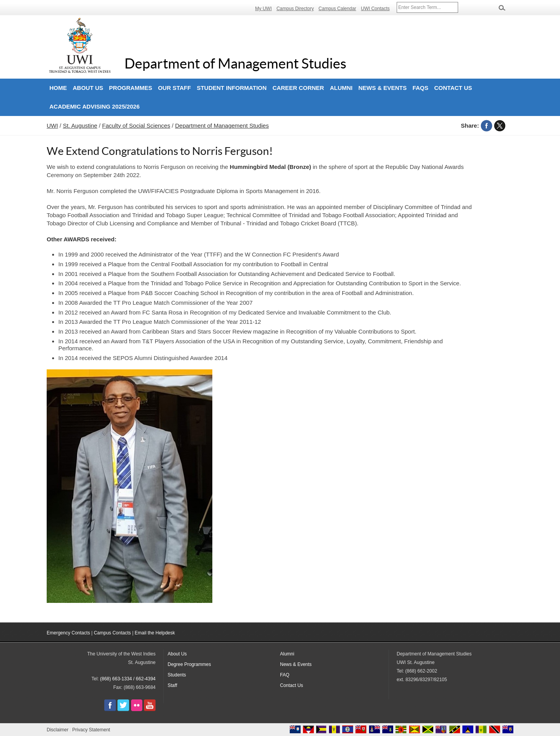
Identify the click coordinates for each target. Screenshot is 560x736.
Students (177, 675)
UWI (52, 126)
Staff (172, 685)
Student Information (232, 88)
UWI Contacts (375, 9)
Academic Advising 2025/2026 (94, 106)
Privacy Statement (91, 730)
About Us (88, 88)
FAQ (285, 675)
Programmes (130, 88)
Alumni (341, 88)
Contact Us (453, 88)
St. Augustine (80, 126)
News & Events (382, 88)
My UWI (263, 9)
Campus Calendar (337, 9)
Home (58, 88)
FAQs (421, 88)
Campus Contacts (112, 633)
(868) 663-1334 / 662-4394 (128, 679)
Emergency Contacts (68, 633)
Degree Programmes (189, 664)
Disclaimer (58, 730)
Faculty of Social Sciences (136, 126)
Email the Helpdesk (155, 633)
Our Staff (174, 88)
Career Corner (298, 88)
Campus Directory (295, 9)
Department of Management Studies (235, 63)
